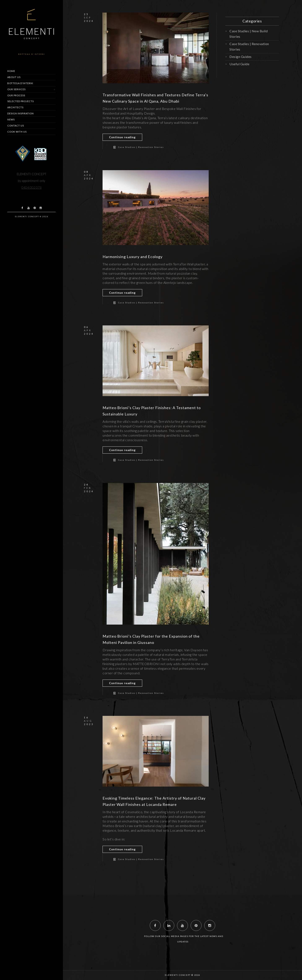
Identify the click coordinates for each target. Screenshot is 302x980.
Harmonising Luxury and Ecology (133, 257)
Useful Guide (239, 64)
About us (14, 77)
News (11, 119)
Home (11, 71)
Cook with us (17, 132)
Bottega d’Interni (20, 83)
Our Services (16, 89)
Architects (15, 107)
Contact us (16, 126)
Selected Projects (21, 101)
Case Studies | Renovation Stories (141, 147)
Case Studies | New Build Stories (249, 34)
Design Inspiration (21, 113)
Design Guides (241, 57)
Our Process (16, 95)
